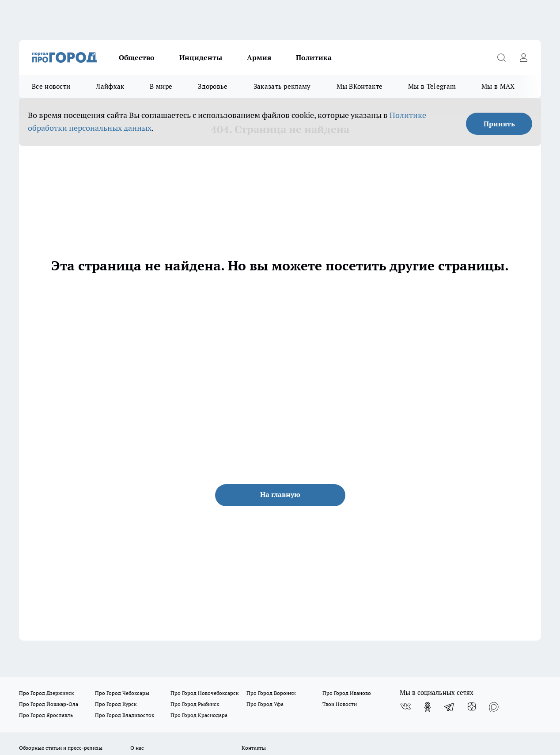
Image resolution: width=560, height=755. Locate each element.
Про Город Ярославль (46, 715)
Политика (314, 57)
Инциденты (201, 57)
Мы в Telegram (432, 86)
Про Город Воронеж (271, 693)
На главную (280, 494)
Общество (137, 57)
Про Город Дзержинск (46, 693)
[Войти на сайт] (523, 57)
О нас (137, 748)
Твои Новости (340, 704)
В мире (161, 86)
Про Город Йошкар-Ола (49, 704)
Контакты (254, 748)
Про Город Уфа (265, 704)
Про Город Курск (116, 704)
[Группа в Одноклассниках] (428, 707)
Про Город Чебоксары (122, 693)
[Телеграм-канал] (450, 707)
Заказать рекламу (282, 86)
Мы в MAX (498, 86)
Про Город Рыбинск (195, 704)
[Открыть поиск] (501, 57)
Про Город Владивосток (125, 715)
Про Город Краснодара (199, 715)
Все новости (51, 86)
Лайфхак (110, 86)
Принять (499, 124)
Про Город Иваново (347, 693)
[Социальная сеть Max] (494, 707)
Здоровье (213, 86)
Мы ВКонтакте (360, 86)
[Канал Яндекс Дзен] (472, 707)
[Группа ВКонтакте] (405, 707)
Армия (259, 57)
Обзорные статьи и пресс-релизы (61, 748)
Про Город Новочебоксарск (204, 693)
